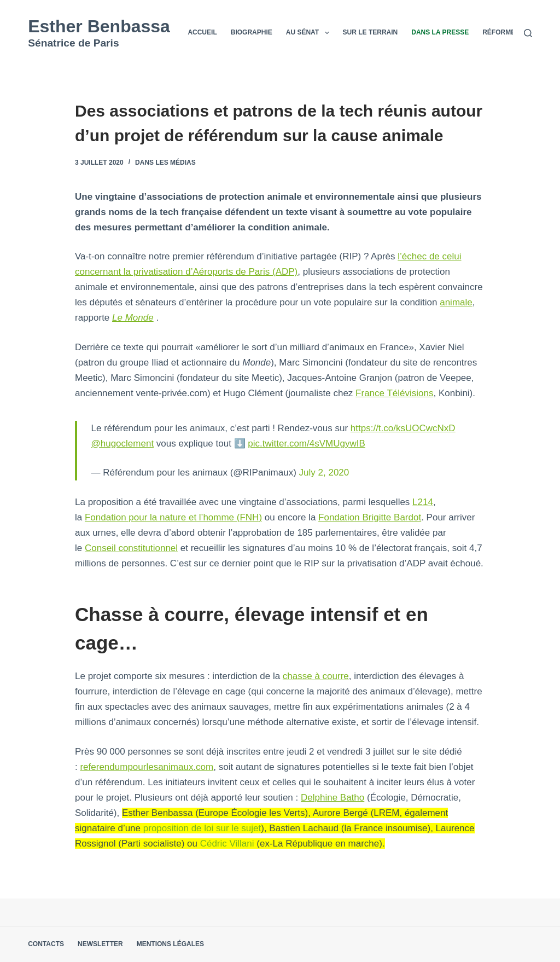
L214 (423, 502)
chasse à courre (316, 676)
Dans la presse (440, 32)
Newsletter (100, 944)
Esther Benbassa (99, 26)
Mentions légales (170, 944)
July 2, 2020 (324, 473)
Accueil (202, 32)
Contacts (46, 944)
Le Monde (133, 318)
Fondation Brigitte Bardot (370, 517)
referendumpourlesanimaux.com (147, 767)
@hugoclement (123, 444)
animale (456, 302)
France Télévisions (394, 393)
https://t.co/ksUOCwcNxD (403, 428)
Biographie (252, 32)
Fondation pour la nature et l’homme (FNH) (173, 517)
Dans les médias (165, 163)
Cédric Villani (227, 844)
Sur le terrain (371, 32)
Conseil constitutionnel (131, 548)
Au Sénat (310, 33)
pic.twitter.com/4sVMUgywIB (306, 444)
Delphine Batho (332, 798)
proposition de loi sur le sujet (202, 828)
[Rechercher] (528, 33)
